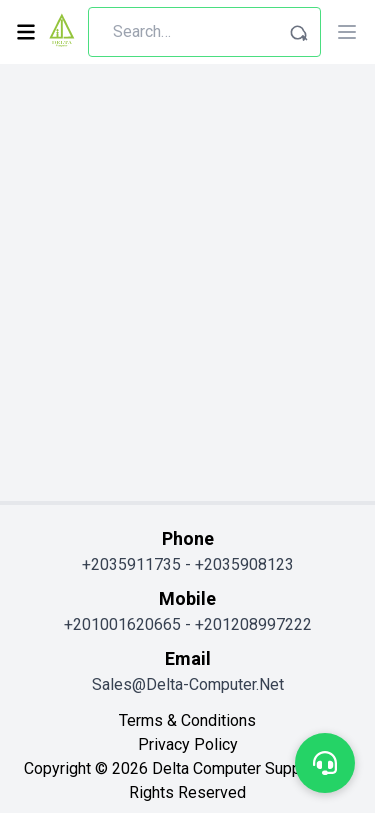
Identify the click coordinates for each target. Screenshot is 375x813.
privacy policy (188, 744)
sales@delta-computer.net (188, 684)
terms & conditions (187, 720)
